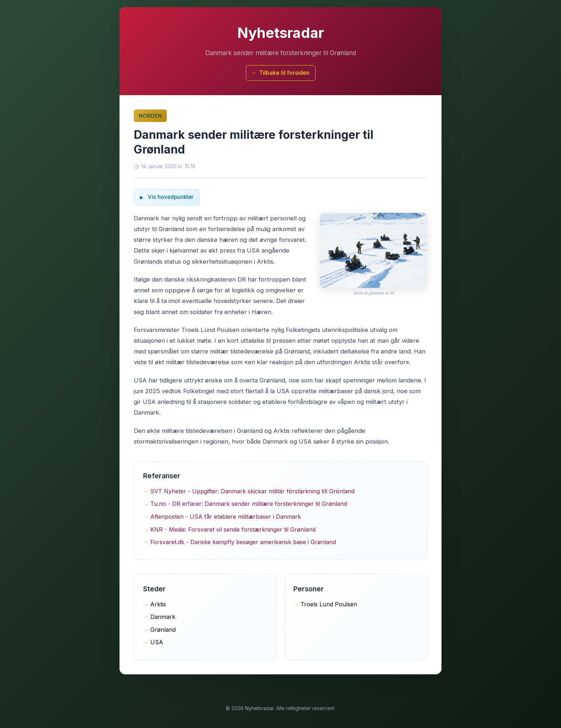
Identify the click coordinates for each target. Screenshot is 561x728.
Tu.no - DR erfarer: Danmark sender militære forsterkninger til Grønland (249, 504)
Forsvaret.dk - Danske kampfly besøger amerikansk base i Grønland (243, 542)
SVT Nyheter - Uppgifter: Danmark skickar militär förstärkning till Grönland (252, 491)
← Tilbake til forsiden (281, 73)
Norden (150, 116)
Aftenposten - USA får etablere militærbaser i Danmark (226, 517)
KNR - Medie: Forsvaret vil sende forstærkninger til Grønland (233, 529)
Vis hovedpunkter (170, 197)
